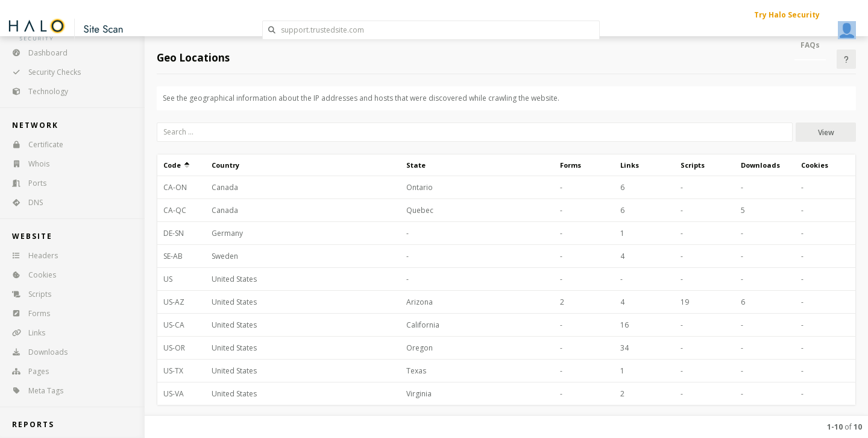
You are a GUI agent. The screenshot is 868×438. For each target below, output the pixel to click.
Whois (27, 164)
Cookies (30, 275)
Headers (31, 255)
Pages (27, 371)
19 (685, 302)
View (826, 132)
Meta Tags (34, 391)
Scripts (28, 294)
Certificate (34, 144)
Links (25, 333)
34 (624, 348)
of (844, 427)
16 (624, 325)
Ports (25, 183)
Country (225, 165)
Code (176, 165)
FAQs (810, 45)
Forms (27, 313)
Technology (36, 91)
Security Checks (42, 72)
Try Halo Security (787, 15)
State (416, 165)
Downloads (36, 352)
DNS (24, 202)
